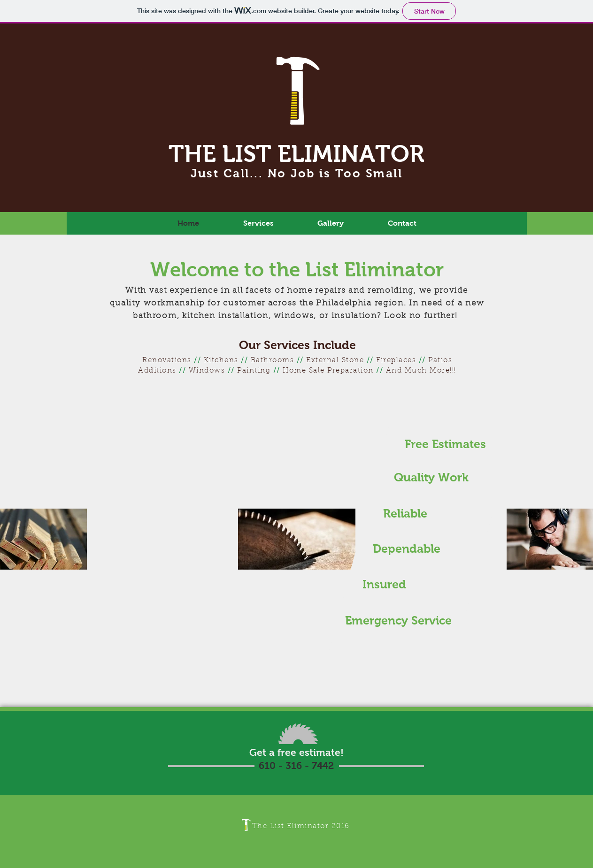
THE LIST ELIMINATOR (296, 154)
